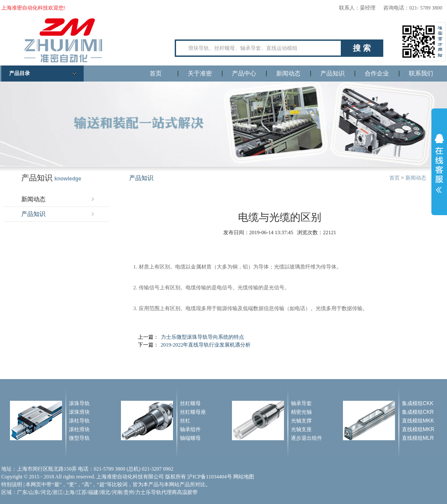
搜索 (363, 48)
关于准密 (200, 74)
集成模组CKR (418, 412)
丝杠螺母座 (193, 412)
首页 (156, 74)
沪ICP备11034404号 (209, 477)
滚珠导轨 (79, 403)
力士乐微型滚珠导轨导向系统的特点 (202, 337)
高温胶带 (187, 492)
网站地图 (244, 477)
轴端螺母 (190, 438)
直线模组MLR (418, 438)
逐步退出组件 (307, 438)
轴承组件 (190, 429)
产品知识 (333, 74)
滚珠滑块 (79, 412)
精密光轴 (301, 412)
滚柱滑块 (79, 429)
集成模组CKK (418, 403)
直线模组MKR (418, 429)
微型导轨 (79, 438)
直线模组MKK (418, 421)
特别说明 (12, 484)
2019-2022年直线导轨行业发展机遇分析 (206, 345)
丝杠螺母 (190, 403)
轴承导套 (301, 403)
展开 (439, 164)
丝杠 (185, 421)
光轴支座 (301, 429)
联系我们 (421, 74)
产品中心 (244, 74)
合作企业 (377, 74)
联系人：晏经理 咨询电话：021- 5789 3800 (391, 8)
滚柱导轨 (79, 421)
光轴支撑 (301, 421)
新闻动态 (288, 74)
